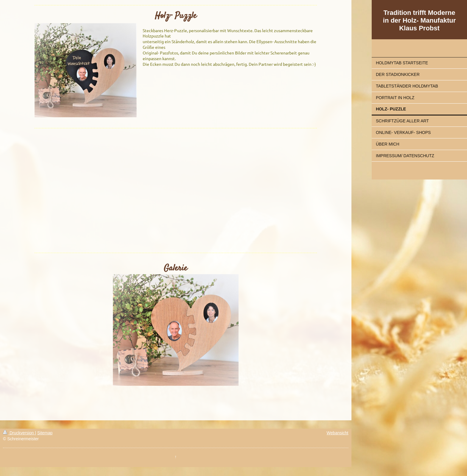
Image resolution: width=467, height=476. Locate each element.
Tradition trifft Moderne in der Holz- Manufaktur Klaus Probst (419, 20)
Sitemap (45, 433)
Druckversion (19, 433)
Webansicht (338, 433)
